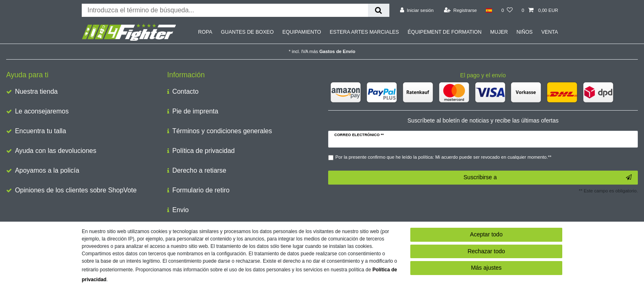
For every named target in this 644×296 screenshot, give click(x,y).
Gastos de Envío (337, 51)
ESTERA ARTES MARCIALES (365, 32)
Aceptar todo (486, 234)
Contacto (185, 91)
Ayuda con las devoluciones (55, 151)
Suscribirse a (548, 178)
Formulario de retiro (201, 190)
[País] (489, 10)
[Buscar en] (378, 10)
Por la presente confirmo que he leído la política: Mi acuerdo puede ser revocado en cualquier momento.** (444, 157)
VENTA (550, 32)
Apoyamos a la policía (47, 170)
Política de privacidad (203, 151)
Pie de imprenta (195, 111)
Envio (180, 210)
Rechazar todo (486, 251)
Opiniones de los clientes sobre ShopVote (76, 190)
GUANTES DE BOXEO (247, 32)
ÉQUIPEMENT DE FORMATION (444, 32)
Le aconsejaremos (42, 111)
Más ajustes (486, 268)
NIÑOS (524, 32)
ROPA (205, 32)
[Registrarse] (460, 10)
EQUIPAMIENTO (301, 32)
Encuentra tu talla (40, 131)
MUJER (499, 32)
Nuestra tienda (36, 91)
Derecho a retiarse (199, 170)
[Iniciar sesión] (417, 10)
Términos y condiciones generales (222, 131)
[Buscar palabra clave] (225, 10)
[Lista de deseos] (507, 10)
